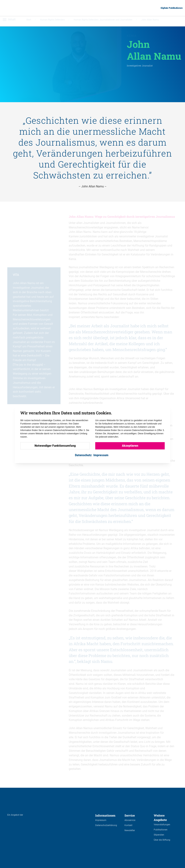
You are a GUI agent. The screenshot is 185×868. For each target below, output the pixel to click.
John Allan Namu (150, 21)
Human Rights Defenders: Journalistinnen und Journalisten (103, 21)
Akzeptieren (130, 446)
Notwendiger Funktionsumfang (55, 446)
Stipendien (159, 835)
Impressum (101, 820)
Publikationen (161, 830)
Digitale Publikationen (172, 8)
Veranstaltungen (162, 825)
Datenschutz (83, 455)
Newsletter (130, 830)
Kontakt (128, 825)
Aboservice (130, 820)
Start (29, 21)
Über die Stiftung (162, 840)
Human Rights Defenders (52, 21)
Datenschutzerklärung (106, 825)
